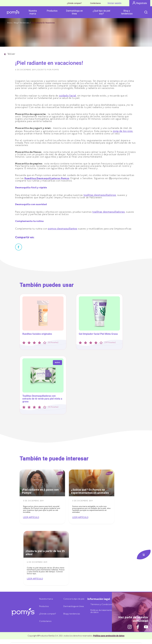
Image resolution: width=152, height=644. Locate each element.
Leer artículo (31, 517)
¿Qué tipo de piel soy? (101, 12)
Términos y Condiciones (102, 605)
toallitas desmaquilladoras (100, 195)
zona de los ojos (123, 131)
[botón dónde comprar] (144, 555)
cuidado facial (68, 96)
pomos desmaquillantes (63, 229)
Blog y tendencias (127, 12)
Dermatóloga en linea (74, 606)
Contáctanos (95, 3)
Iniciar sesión (115, 3)
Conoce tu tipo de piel (74, 599)
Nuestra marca (33, 12)
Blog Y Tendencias (22, 23)
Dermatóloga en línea (74, 12)
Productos (52, 11)
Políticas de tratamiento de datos (101, 611)
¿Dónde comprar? (74, 3)
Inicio (10, 23)
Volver (10, 54)
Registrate (140, 3)
